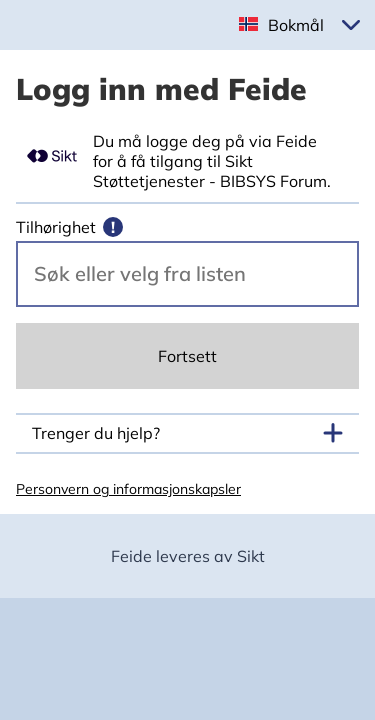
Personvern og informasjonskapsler (128, 489)
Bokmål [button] (296, 25)
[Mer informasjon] (113, 227)
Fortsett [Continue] (187, 356)
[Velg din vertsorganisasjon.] (187, 274)
